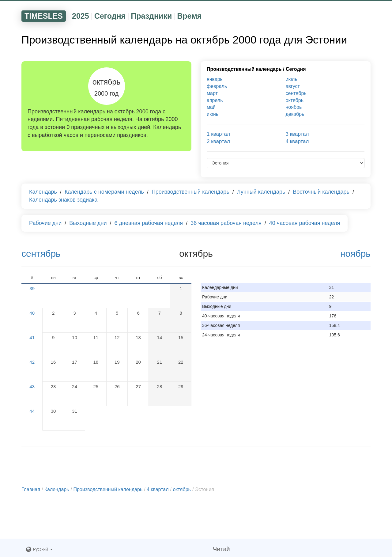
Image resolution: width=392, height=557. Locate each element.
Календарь (43, 192)
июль (292, 79)
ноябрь (294, 107)
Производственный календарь (244, 69)
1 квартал (218, 134)
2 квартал (218, 141)
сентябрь (296, 93)
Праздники (151, 16)
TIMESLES (44, 16)
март (212, 93)
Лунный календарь (261, 192)
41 (32, 337)
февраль (217, 86)
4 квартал (297, 141)
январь (215, 79)
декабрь (295, 114)
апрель (215, 100)
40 (32, 313)
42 (32, 362)
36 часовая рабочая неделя (226, 223)
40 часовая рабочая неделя (305, 223)
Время (189, 16)
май (211, 107)
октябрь (295, 100)
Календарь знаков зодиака (63, 200)
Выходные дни (88, 223)
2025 (81, 16)
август (293, 86)
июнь (213, 114)
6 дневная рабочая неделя (149, 223)
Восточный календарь (321, 192)
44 (32, 411)
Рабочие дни (45, 223)
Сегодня (110, 16)
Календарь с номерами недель (104, 192)
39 (32, 288)
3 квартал (297, 134)
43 (32, 386)
